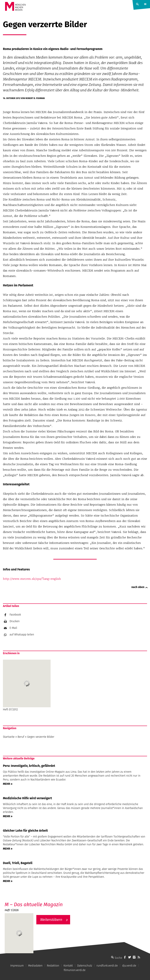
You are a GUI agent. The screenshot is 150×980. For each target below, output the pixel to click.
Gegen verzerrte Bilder (41, 737)
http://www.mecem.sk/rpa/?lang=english (32, 579)
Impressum (17, 966)
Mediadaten (35, 966)
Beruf (21, 737)
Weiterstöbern (51, 920)
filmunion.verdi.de (75, 970)
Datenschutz (85, 966)
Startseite (9, 737)
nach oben (138, 587)
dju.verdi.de (129, 966)
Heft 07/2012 (27, 685)
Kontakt (68, 966)
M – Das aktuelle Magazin (34, 905)
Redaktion (53, 966)
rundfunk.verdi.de (107, 966)
